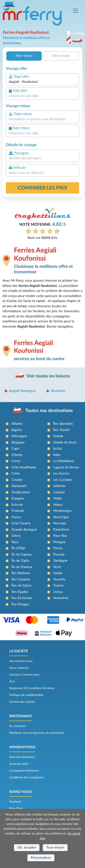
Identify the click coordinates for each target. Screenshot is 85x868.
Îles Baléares (21, 573)
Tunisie (58, 586)
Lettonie (59, 486)
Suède (58, 573)
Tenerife (59, 579)
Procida (59, 555)
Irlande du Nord (65, 442)
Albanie (17, 424)
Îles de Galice (22, 586)
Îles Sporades (63, 424)
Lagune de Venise (66, 467)
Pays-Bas (60, 536)
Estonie (17, 505)
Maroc (58, 505)
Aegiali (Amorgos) (22, 391)
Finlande (18, 511)
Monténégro (63, 511)
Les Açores (61, 474)
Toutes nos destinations (49, 411)
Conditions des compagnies (27, 777)
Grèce (16, 536)
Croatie (17, 480)
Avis (12, 681)
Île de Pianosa (22, 567)
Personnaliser (41, 858)
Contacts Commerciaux (24, 675)
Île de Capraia (22, 555)
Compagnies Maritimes (24, 771)
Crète (16, 474)
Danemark (19, 486)
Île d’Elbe (18, 548)
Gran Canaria (21, 523)
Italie (57, 455)
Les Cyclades (63, 480)
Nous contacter (19, 668)
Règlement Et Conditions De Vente (32, 688)
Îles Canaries (21, 579)
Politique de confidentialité (26, 695)
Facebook (15, 802)
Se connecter (18, 726)
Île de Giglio (21, 561)
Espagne (18, 498)
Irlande (58, 436)
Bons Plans (16, 808)
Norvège (60, 523)
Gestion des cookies (22, 702)
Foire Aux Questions (22, 757)
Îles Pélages (20, 604)
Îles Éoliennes (22, 598)
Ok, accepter (27, 848)
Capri (15, 449)
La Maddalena (63, 461)
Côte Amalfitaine (24, 467)
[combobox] (42, 82)
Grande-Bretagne (24, 530)
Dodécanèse (21, 492)
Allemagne (19, 436)
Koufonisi (58, 391)
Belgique (18, 442)
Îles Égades (20, 592)
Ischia (57, 449)
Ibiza (15, 542)
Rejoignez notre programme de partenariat (36, 733)
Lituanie (59, 492)
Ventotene (61, 598)
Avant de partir (19, 764)
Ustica (58, 592)
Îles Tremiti (61, 430)
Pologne (59, 542)
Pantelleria (61, 530)
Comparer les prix (42, 188)
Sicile (57, 567)
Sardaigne (60, 561)
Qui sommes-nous (21, 661)
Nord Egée (61, 517)
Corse (16, 461)
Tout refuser (55, 848)
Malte (58, 498)
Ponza (58, 548)
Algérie (17, 430)
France (16, 517)
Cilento (17, 455)
